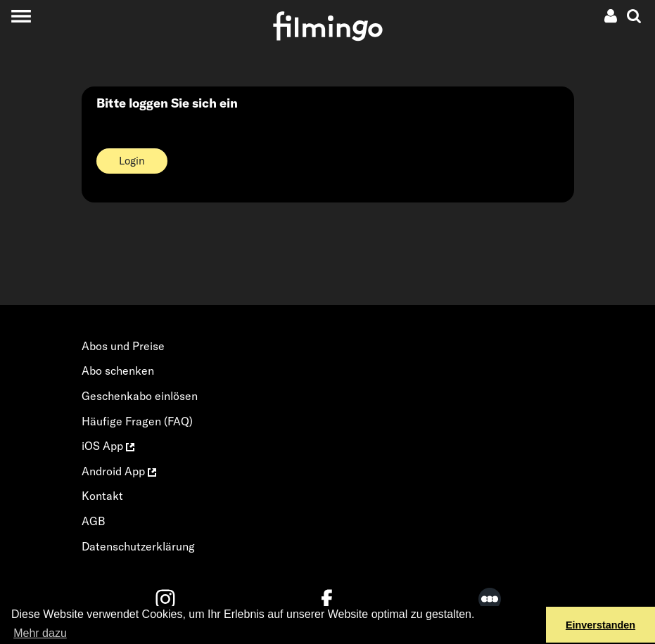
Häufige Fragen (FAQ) (137, 421)
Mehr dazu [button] (40, 633)
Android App (119, 471)
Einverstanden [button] (600, 625)
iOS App (108, 446)
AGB (94, 521)
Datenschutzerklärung (138, 546)
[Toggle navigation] (21, 16)
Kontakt (102, 496)
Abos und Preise (123, 346)
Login (132, 161)
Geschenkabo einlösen (140, 396)
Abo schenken (118, 371)
